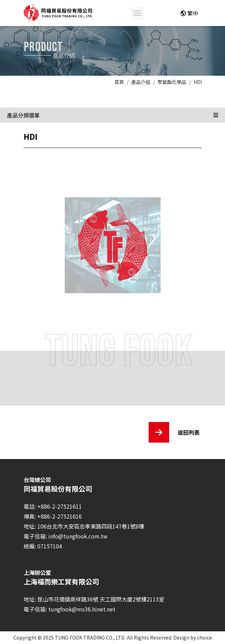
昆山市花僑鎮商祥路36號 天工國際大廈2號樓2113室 (101, 599)
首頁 (119, 82)
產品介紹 (141, 82)
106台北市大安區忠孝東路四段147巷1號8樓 (91, 526)
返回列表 (174, 432)
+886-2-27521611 (60, 506)
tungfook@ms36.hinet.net (82, 609)
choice (204, 637)
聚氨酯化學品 (172, 82)
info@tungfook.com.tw (78, 536)
